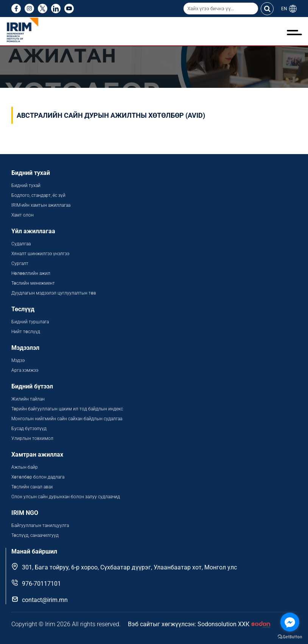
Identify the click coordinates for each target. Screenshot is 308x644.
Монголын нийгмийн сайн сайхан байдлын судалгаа (67, 419)
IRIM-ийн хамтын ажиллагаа (41, 205)
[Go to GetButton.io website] (290, 636)
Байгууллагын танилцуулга (40, 525)
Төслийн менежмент (33, 283)
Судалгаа (21, 244)
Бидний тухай (26, 186)
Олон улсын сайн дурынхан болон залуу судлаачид (66, 497)
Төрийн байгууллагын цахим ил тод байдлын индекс (68, 409)
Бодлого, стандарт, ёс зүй (38, 195)
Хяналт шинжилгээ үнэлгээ (40, 254)
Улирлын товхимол (32, 438)
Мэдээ (18, 360)
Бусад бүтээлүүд (29, 429)
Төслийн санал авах (32, 487)
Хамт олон (23, 215)
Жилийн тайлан (28, 399)
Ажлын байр (25, 467)
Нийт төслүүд (26, 332)
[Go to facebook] (290, 622)
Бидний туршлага (30, 322)
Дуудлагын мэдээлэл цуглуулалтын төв (54, 293)
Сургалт (20, 264)
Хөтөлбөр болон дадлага (38, 477)
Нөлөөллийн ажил (31, 273)
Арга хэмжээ (25, 370)
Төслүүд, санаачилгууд (35, 535)
